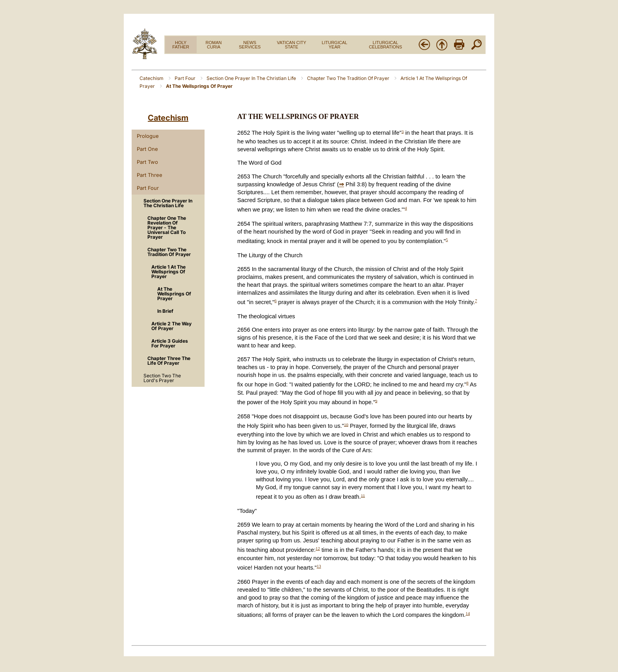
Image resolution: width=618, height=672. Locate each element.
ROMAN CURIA (214, 45)
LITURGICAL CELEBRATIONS (385, 45)
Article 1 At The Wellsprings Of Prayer (168, 272)
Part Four (186, 78)
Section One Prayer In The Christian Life (252, 78)
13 (319, 566)
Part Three (150, 175)
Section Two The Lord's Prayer (162, 378)
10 (346, 424)
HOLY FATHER (181, 45)
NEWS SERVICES (250, 45)
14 (468, 613)
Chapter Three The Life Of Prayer (169, 361)
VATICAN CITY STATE (292, 45)
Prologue (148, 136)
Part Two (147, 162)
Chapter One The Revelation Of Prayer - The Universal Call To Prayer (167, 227)
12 (318, 548)
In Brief (165, 311)
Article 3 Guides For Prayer (170, 343)
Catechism (152, 78)
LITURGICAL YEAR (334, 45)
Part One (147, 149)
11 (363, 495)
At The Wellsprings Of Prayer (174, 294)
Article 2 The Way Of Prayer (171, 326)
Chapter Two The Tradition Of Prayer (349, 78)
